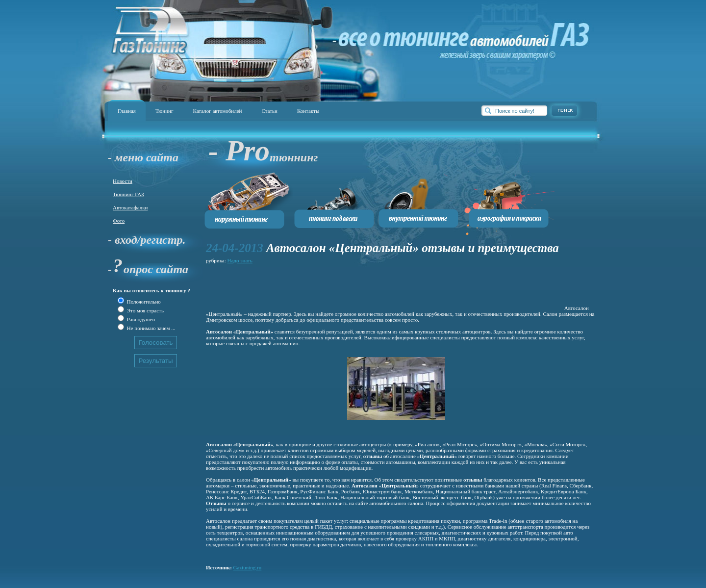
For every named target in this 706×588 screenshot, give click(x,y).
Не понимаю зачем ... (150, 328)
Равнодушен (140, 319)
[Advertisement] (384, 288)
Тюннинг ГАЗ (128, 194)
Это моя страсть (145, 310)
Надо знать (240, 260)
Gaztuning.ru (248, 567)
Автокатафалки (130, 207)
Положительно (143, 302)
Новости (123, 181)
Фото (119, 221)
